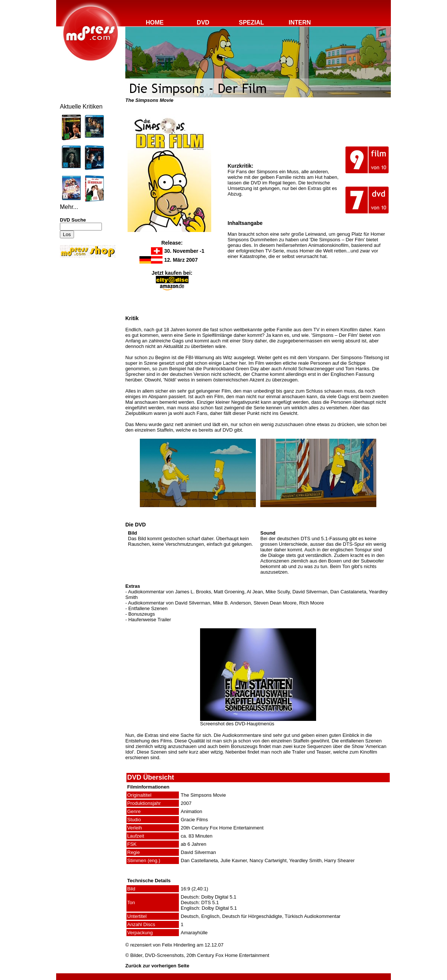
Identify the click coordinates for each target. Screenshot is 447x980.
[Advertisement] (82, 309)
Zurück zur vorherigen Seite (157, 966)
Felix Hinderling (179, 945)
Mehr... (69, 207)
